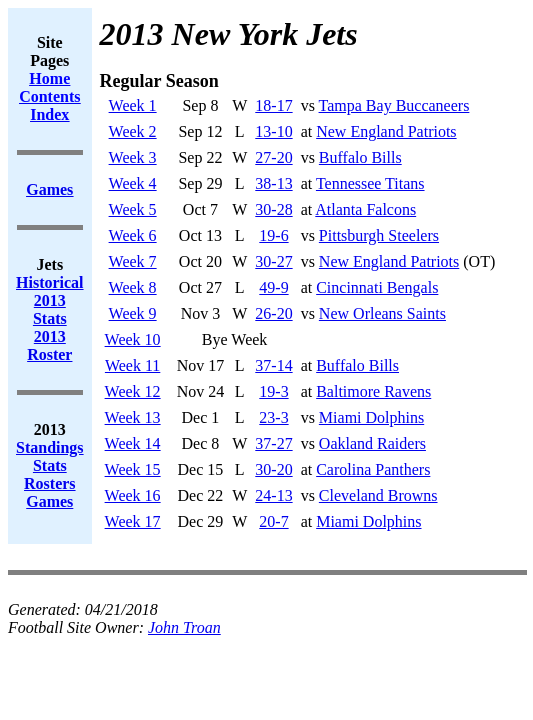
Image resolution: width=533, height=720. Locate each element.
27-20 (273, 157)
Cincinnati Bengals (377, 287)
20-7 (273, 521)
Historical (50, 282)
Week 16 (133, 495)
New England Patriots (386, 131)
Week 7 (133, 261)
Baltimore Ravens (373, 391)
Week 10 (133, 339)
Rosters (50, 483)
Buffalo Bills (360, 157)
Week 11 (132, 365)
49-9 (273, 287)
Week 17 (133, 521)
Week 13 (133, 417)
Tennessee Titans (370, 183)
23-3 (273, 417)
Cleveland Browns (378, 495)
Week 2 (133, 131)
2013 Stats (50, 309)
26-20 (273, 313)
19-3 (273, 391)
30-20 (273, 469)
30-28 (273, 209)
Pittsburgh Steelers (379, 235)
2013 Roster (49, 345)
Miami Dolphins (371, 417)
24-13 (273, 495)
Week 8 (133, 287)
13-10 (273, 131)
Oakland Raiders (372, 443)
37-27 (273, 443)
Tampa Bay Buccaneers (394, 105)
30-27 (273, 261)
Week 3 (133, 157)
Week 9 (133, 313)
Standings (50, 447)
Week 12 (133, 391)
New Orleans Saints (382, 313)
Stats (50, 465)
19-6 (273, 235)
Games (49, 501)
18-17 (273, 105)
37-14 (273, 365)
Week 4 (133, 183)
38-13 (273, 183)
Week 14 (133, 443)
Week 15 (133, 469)
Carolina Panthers (373, 469)
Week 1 (133, 105)
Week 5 (133, 209)
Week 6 (133, 235)
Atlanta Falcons (365, 209)
